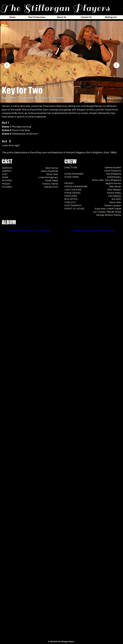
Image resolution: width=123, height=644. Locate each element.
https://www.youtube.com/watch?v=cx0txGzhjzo (94, 231)
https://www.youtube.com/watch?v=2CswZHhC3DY (28, 231)
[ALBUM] (116, 65)
